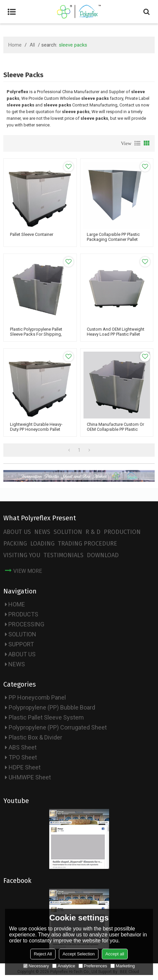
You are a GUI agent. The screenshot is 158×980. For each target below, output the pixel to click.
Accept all (115, 954)
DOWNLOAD (103, 555)
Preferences (93, 966)
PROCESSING (26, 624)
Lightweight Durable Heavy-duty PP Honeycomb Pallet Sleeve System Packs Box (36, 429)
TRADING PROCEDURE (87, 544)
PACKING (15, 544)
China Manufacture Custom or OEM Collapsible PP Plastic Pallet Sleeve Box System (115, 429)
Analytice (64, 966)
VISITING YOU (22, 555)
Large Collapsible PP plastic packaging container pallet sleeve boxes (113, 239)
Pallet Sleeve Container (32, 234)
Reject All (43, 954)
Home (15, 45)
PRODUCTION (122, 532)
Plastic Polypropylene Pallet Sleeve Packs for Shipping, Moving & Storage (36, 334)
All (32, 45)
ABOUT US (17, 532)
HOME (17, 604)
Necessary (36, 966)
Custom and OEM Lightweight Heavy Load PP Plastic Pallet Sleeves (116, 334)
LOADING (42, 544)
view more (28, 571)
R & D (93, 532)
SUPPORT (21, 644)
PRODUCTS (23, 614)
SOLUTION (68, 532)
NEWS (42, 532)
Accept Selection (79, 954)
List (137, 143)
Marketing (123, 966)
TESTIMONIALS (64, 555)
